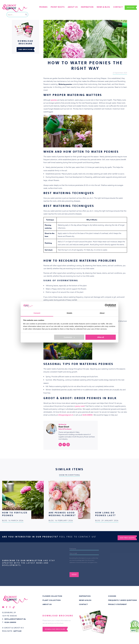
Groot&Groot (7, 5)
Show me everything (69, 475)
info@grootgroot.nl (66, 415)
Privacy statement (117, 604)
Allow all (101, 337)
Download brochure (57, 629)
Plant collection (52, 600)
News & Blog (85, 600)
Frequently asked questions (122, 600)
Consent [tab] (37, 313)
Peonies (48, 8)
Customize (69, 337)
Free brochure (26, 50)
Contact (115, 8)
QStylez (18, 631)
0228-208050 (87, 415)
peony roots (80, 406)
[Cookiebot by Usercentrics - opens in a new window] (106, 306)
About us (74, 8)
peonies (54, 100)
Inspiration (84, 596)
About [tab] (102, 313)
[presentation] (91, 566)
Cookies (111, 596)
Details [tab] (69, 313)
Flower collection (53, 596)
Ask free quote (126, 536)
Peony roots (61, 8)
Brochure (130, 8)
